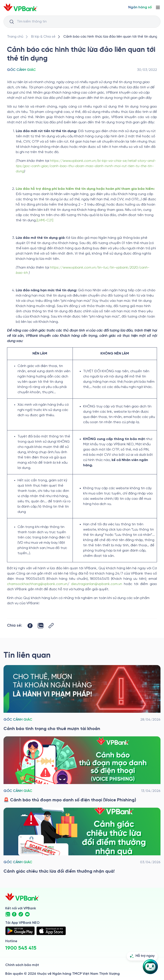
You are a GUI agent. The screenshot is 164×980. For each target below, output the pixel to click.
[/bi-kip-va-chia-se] (43, 37)
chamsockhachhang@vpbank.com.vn (37, 584)
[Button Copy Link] (51, 626)
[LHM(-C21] (45, 220)
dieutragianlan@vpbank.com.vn (97, 584)
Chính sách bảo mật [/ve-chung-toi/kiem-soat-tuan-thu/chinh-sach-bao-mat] (22, 965)
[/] (20, 7)
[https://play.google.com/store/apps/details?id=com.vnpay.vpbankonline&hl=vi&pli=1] (20, 931)
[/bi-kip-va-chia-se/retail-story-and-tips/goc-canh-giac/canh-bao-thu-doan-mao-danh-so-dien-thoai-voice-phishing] (82, 770)
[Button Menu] (158, 7)
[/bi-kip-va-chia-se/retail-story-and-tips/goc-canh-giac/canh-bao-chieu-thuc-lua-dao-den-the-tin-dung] (110, 37)
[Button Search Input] (12, 22)
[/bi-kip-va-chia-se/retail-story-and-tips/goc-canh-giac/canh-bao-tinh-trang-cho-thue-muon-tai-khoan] (82, 699)
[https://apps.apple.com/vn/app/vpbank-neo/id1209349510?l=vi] (51, 931)
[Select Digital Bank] (140, 7)
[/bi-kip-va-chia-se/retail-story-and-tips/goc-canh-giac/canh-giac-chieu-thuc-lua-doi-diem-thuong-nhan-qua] (82, 841)
